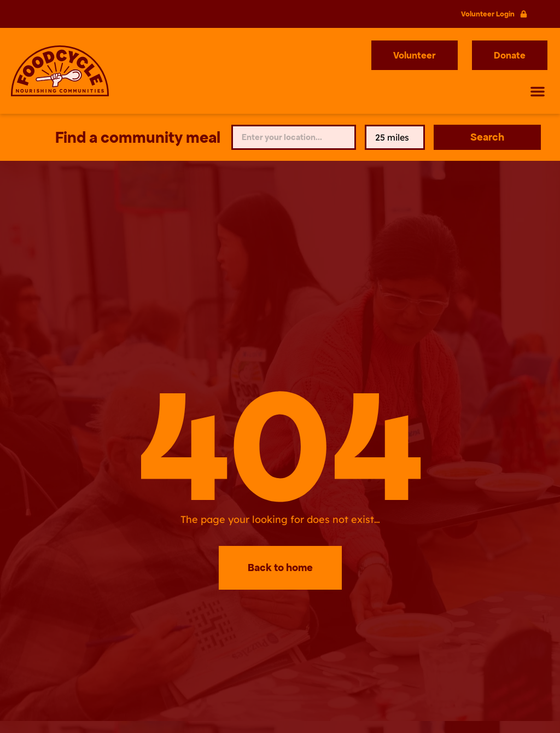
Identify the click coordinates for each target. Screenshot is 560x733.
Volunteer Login (488, 14)
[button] (538, 91)
